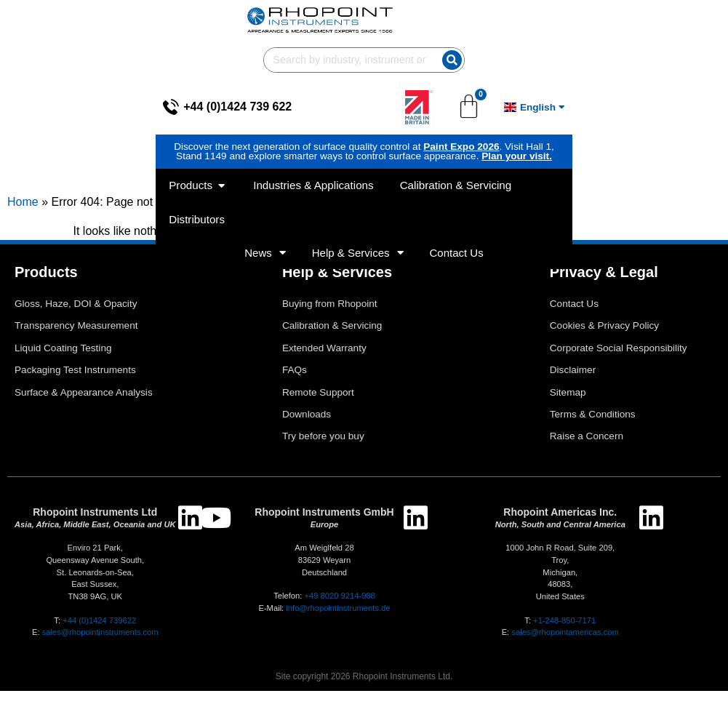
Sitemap (568, 405)
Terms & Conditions (593, 427)
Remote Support (318, 405)
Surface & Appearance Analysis (84, 405)
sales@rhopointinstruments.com (100, 645)
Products (46, 285)
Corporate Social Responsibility (619, 361)
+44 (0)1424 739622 (99, 633)
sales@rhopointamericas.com (565, 645)
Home (23, 215)
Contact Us (457, 179)
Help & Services (358, 179)
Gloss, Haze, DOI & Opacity (76, 317)
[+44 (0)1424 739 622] (15, 67)
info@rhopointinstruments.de (338, 621)
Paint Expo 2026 (297, 107)
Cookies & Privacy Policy (604, 339)
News (265, 179)
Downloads (307, 427)
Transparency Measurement (76, 339)
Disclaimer (573, 383)
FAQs (295, 383)
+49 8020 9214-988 (339, 609)
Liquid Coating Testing (63, 361)
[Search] (672, 20)
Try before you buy (323, 449)
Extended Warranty (324, 361)
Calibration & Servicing (332, 339)
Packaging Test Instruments (75, 383)
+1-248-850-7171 (564, 633)
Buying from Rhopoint (330, 317)
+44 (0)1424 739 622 (82, 67)
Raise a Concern (587, 449)
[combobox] (492, 20)
